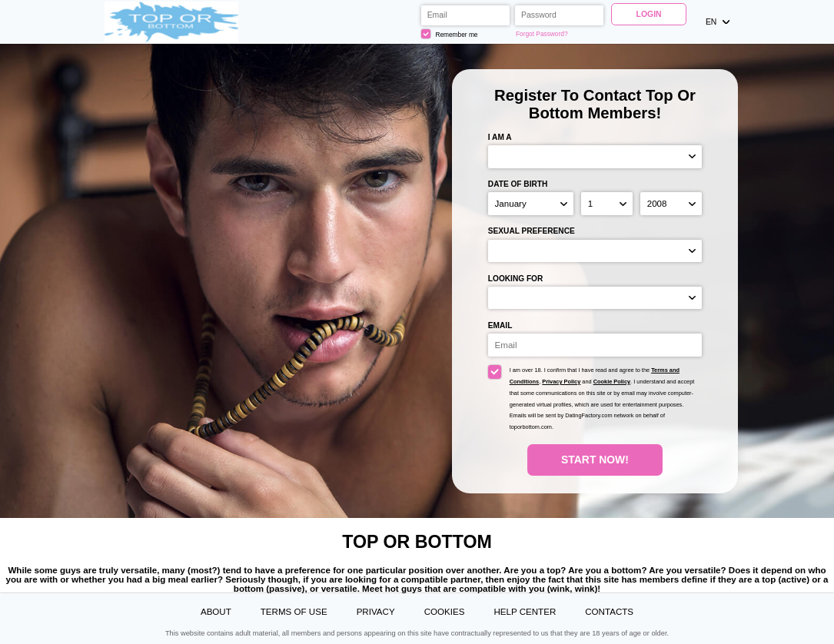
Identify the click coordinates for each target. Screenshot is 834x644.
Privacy (376, 612)
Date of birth (518, 184)
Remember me (450, 34)
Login (649, 14)
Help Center (525, 612)
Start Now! (595, 460)
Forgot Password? (542, 34)
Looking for (515, 279)
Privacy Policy (561, 382)
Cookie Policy (612, 382)
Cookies (445, 612)
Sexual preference (532, 231)
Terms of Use (294, 612)
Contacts (609, 612)
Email (500, 325)
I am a (500, 137)
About (216, 612)
